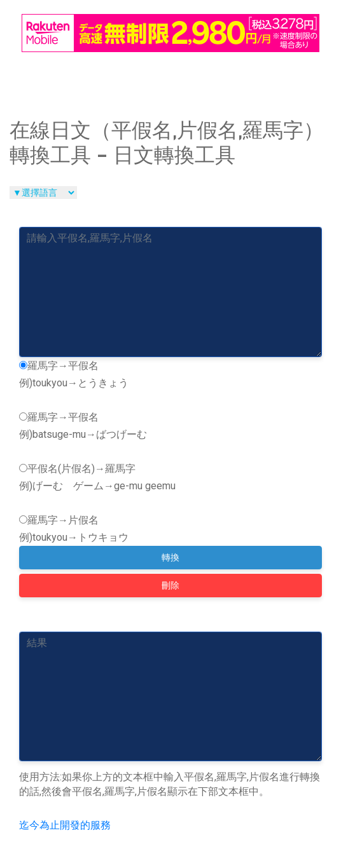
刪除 (170, 585)
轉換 (170, 557)
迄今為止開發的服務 (65, 825)
